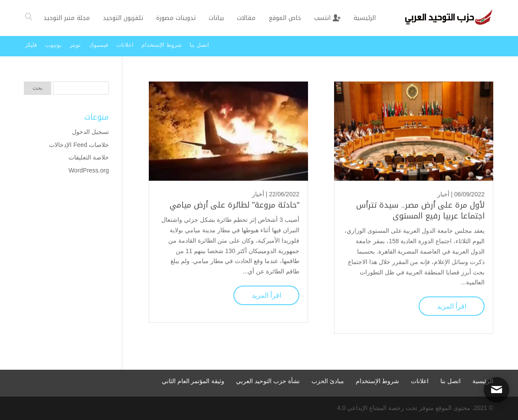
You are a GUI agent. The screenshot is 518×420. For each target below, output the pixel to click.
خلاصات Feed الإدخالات (79, 145)
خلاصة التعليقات (89, 157)
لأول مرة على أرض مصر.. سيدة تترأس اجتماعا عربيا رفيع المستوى (420, 210)
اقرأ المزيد (452, 306)
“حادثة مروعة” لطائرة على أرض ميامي (234, 205)
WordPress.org (89, 170)
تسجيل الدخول (90, 132)
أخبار (443, 194)
